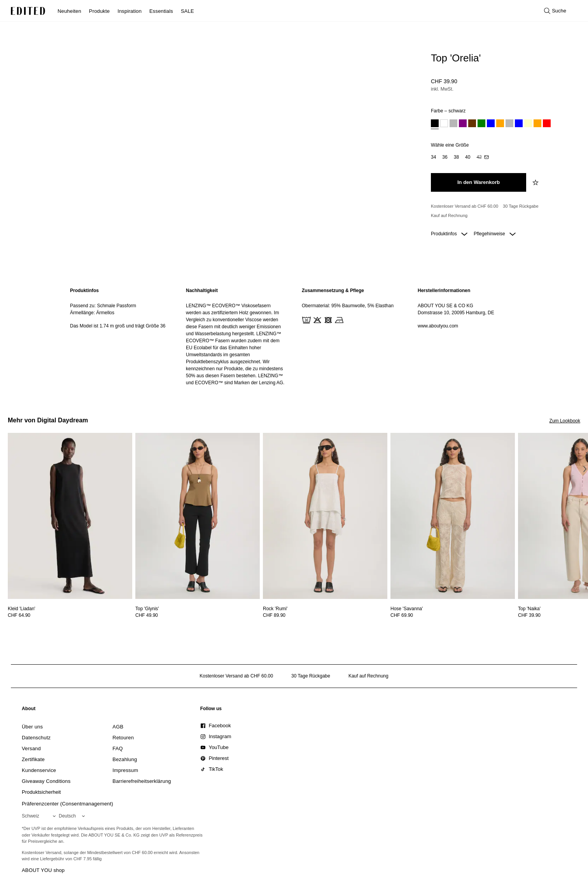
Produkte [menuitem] (99, 11)
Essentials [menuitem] (161, 11)
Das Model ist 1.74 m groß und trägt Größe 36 (118, 326)
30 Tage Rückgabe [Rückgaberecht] (521, 206)
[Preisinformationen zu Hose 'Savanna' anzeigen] (453, 615)
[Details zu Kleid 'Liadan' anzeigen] (70, 516)
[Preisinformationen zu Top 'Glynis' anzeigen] (198, 615)
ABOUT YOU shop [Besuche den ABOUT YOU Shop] (43, 870)
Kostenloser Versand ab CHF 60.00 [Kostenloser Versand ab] (465, 206)
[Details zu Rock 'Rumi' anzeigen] (325, 516)
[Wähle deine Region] (40, 816)
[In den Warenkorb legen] (479, 182)
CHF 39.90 (444, 81)
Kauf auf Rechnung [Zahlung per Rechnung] (449, 215)
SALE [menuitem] (187, 11)
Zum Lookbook (565, 421)
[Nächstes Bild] (585, 469)
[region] (120, 337)
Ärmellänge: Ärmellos (92, 313)
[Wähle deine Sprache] (73, 816)
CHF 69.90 (402, 615)
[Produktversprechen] (502, 211)
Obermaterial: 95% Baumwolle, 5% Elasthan (348, 306)
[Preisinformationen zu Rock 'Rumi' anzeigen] (325, 615)
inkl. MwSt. (442, 89)
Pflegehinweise (495, 234)
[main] (294, 337)
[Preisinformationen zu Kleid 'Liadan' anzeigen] (70, 615)
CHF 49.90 (147, 615)
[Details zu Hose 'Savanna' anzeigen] (453, 516)
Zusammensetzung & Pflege (333, 291)
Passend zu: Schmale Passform (103, 306)
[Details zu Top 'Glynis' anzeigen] (198, 516)
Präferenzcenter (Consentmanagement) (67, 804)
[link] (29, 710)
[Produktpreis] (502, 86)
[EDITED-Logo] (28, 11)
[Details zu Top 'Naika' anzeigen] (529, 609)
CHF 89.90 (274, 615)
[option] (435, 124)
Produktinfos (449, 234)
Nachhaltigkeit (202, 291)
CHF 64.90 (19, 615)
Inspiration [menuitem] (129, 11)
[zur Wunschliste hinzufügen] (536, 182)
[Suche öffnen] (555, 11)
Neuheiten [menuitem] (69, 11)
